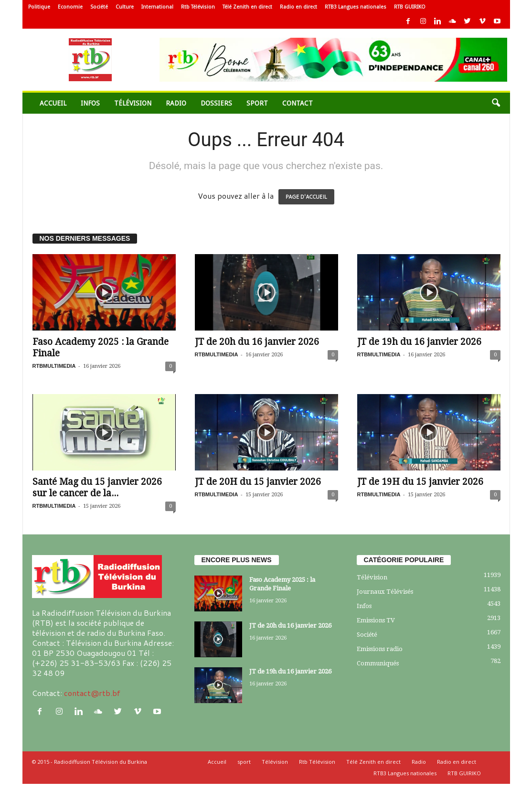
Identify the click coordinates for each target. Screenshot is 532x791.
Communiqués (378, 663)
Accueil (53, 103)
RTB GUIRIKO (410, 7)
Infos (90, 103)
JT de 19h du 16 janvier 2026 (419, 342)
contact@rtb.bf (92, 693)
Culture (125, 7)
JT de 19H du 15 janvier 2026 (420, 482)
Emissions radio (380, 649)
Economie (70, 7)
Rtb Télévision (198, 7)
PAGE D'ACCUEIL (306, 197)
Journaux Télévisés (385, 592)
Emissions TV (376, 620)
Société (99, 7)
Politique (39, 7)
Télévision (133, 103)
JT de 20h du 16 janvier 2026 (257, 342)
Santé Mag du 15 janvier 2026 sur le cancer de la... (97, 487)
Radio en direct (298, 7)
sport (257, 103)
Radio (176, 103)
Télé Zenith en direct (247, 7)
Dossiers (216, 103)
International (157, 7)
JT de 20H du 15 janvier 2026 (258, 482)
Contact (298, 103)
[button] (496, 103)
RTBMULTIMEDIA (54, 366)
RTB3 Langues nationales (356, 7)
